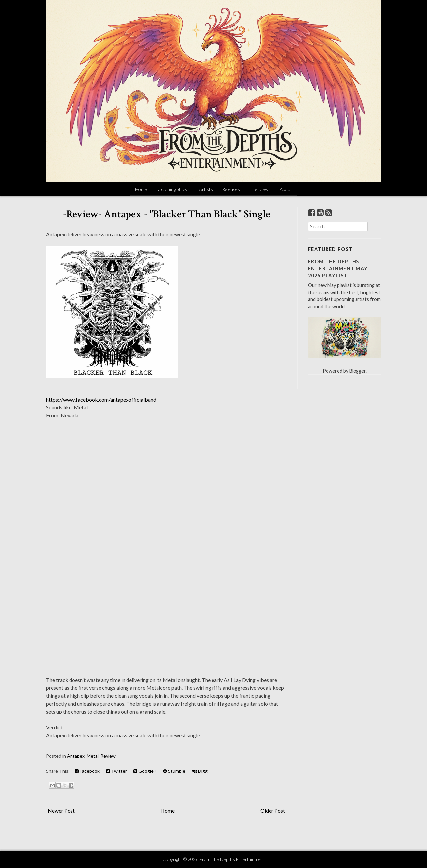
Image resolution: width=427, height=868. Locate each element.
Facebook (87, 771)
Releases (231, 189)
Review (108, 756)
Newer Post (61, 811)
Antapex (76, 756)
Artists (206, 189)
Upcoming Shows (173, 189)
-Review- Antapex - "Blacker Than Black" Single (167, 214)
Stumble (174, 771)
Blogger (357, 371)
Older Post (273, 811)
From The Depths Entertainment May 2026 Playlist (338, 268)
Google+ (145, 771)
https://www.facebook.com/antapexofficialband (101, 399)
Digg (200, 771)
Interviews (260, 189)
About (286, 189)
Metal (93, 756)
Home (141, 189)
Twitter (116, 771)
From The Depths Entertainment (232, 859)
